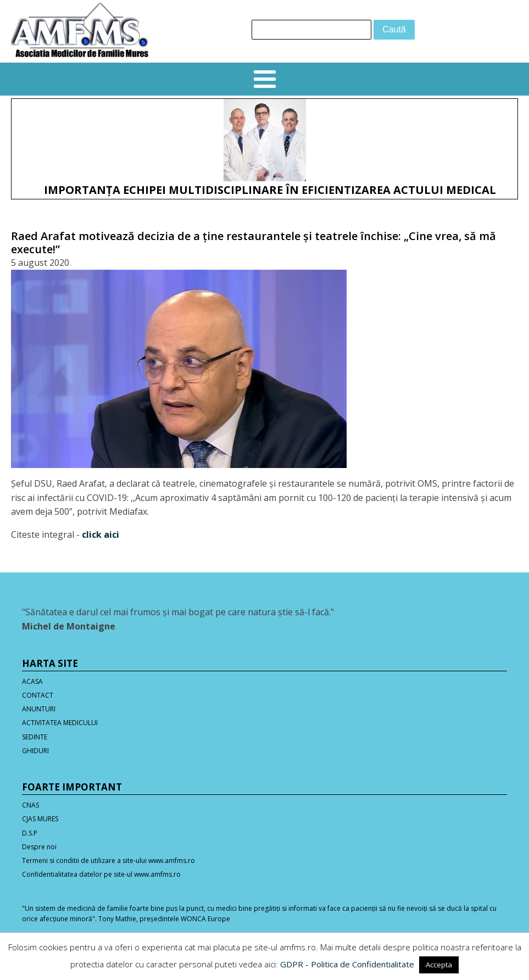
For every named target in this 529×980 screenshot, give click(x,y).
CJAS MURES (40, 819)
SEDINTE (35, 737)
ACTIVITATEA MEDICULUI (60, 723)
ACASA (32, 681)
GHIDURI (35, 751)
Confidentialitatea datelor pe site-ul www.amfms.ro (101, 874)
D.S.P (30, 833)
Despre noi (39, 847)
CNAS (30, 805)
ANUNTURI (39, 709)
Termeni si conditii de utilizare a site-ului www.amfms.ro (108, 861)
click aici (101, 534)
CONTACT (38, 695)
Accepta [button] (439, 965)
